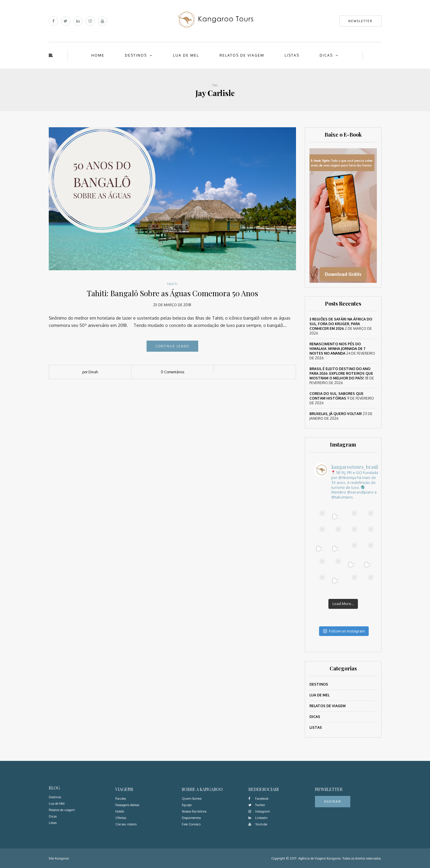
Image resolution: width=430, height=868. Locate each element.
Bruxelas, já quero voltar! (336, 414)
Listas (292, 55)
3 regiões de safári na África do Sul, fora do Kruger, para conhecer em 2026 (341, 324)
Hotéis (120, 811)
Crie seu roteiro (126, 824)
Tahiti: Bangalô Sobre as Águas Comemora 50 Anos (172, 293)
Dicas (326, 55)
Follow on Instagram (344, 631)
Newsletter (360, 21)
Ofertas (121, 818)
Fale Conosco (191, 824)
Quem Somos (192, 799)
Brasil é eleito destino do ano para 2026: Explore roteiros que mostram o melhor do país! (341, 373)
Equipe (187, 805)
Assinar (333, 801)
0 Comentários (173, 372)
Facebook (258, 799)
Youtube (258, 824)
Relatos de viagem (242, 55)
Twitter (257, 805)
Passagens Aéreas (127, 805)
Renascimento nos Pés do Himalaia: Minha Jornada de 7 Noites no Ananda (337, 349)
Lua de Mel (186, 55)
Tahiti (172, 284)
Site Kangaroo (59, 858)
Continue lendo (172, 346)
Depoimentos (191, 818)
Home (98, 55)
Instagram (259, 811)
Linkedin (258, 818)
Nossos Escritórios (194, 811)
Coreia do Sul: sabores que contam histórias (336, 396)
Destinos (136, 55)
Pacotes (121, 799)
